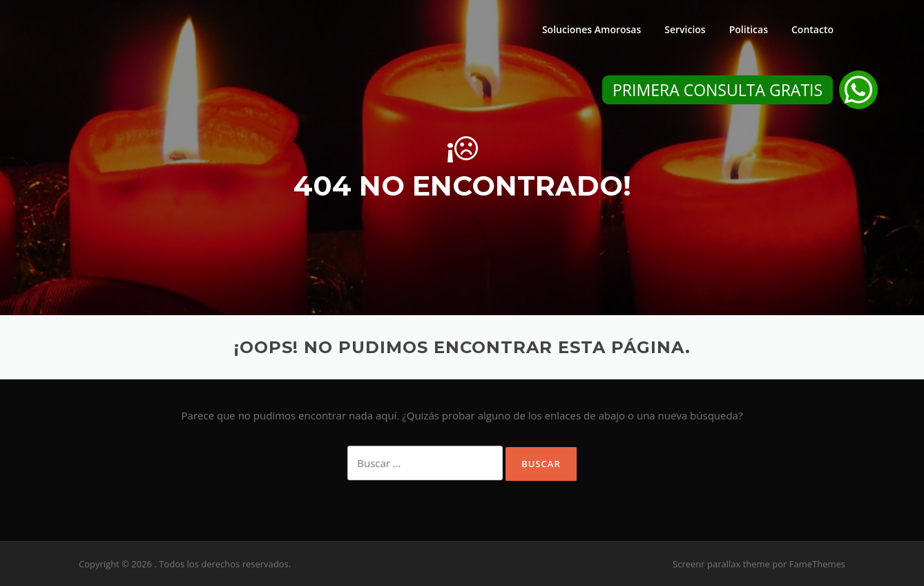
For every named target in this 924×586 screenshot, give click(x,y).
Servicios (685, 29)
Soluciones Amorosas (591, 29)
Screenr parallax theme (721, 564)
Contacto (812, 29)
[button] (858, 90)
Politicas (749, 29)
